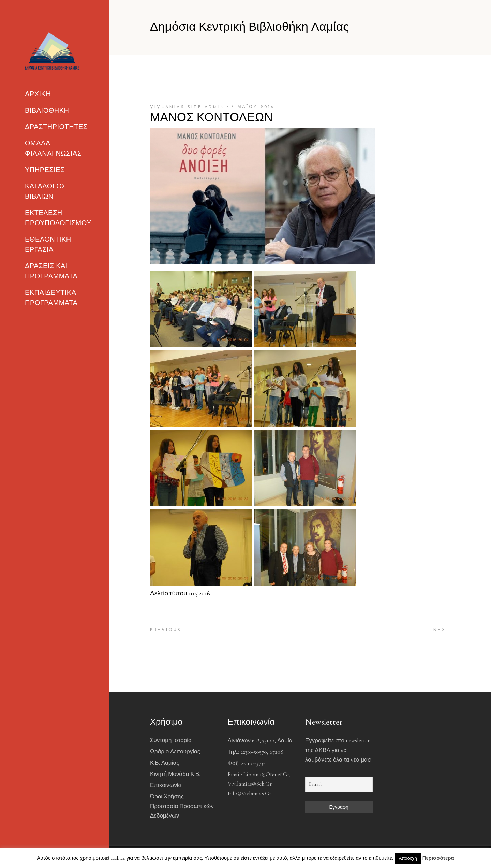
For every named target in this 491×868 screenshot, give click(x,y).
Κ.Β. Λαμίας (165, 763)
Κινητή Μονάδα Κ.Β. (175, 774)
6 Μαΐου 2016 (253, 107)
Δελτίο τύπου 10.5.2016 (180, 593)
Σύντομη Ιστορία (171, 740)
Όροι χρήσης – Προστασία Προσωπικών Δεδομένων (182, 806)
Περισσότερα (438, 858)
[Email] (339, 784)
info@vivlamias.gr (250, 793)
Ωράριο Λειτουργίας (175, 751)
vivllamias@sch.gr (250, 784)
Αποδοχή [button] (408, 858)
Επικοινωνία (166, 785)
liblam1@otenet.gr (266, 774)
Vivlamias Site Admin (188, 107)
